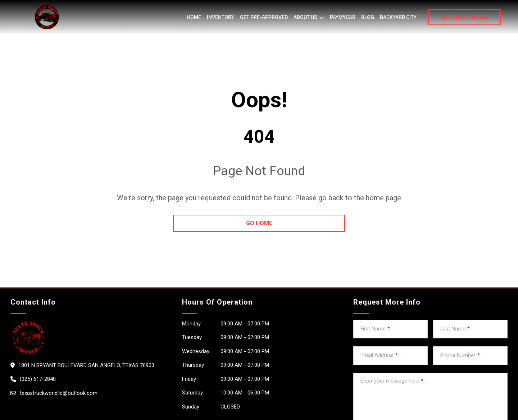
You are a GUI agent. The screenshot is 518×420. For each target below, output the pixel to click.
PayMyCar (343, 17)
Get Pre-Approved (264, 17)
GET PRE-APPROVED (464, 17)
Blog (368, 17)
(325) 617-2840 (38, 379)
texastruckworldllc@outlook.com (59, 393)
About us (305, 17)
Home (194, 17)
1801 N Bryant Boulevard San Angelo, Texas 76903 (86, 365)
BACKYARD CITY (398, 17)
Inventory (221, 17)
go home (259, 223)
